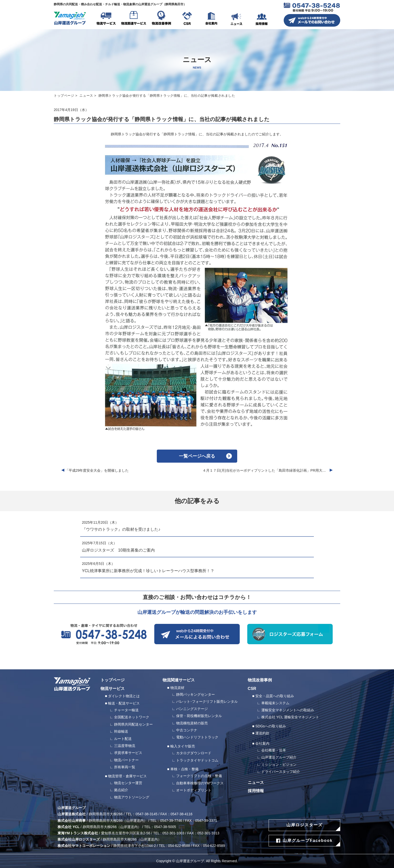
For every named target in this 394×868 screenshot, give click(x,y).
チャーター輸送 (126, 710)
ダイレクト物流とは (124, 696)
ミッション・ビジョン (279, 765)
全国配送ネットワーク (132, 717)
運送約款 (262, 733)
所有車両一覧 (125, 767)
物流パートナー (126, 760)
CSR (187, 19)
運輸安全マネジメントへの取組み (288, 710)
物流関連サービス (134, 19)
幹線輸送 (121, 731)
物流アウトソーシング (132, 797)
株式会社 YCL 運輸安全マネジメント (290, 717)
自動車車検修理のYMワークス (200, 783)
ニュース (236, 19)
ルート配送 (123, 739)
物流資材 (177, 688)
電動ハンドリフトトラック (197, 737)
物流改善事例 (161, 19)
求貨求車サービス (128, 753)
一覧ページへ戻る (197, 456)
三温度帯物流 (125, 746)
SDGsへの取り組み (270, 726)
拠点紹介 (121, 790)
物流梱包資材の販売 (192, 723)
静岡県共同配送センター (133, 724)
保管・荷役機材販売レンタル (199, 716)
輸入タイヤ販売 (183, 746)
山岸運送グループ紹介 (279, 757)
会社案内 (211, 19)
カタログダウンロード (194, 753)
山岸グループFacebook (308, 840)
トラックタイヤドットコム (197, 760)
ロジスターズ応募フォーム (290, 634)
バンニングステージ (192, 709)
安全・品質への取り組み (275, 696)
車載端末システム (275, 703)
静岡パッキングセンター (195, 694)
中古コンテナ (187, 730)
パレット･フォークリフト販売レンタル (207, 701)
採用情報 (262, 19)
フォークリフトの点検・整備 (199, 776)
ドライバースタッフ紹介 (281, 772)
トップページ (64, 96)
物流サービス (106, 19)
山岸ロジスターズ (305, 825)
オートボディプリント (194, 790)
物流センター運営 (128, 783)
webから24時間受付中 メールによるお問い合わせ (197, 634)
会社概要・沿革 (274, 750)
